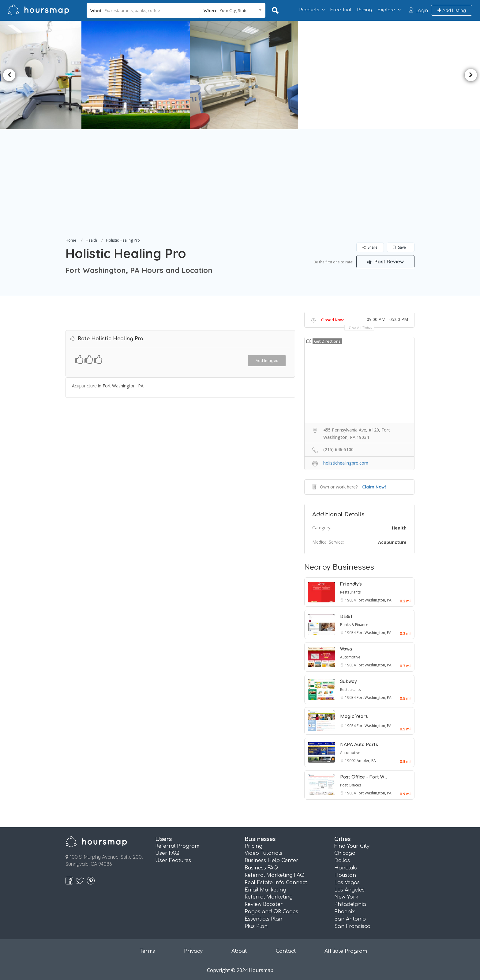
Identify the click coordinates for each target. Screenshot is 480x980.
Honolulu (346, 868)
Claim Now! (374, 487)
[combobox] (232, 10)
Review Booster (264, 904)
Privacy (193, 951)
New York (346, 897)
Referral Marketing (269, 897)
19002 (351, 761)
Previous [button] (9, 75)
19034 (351, 600)
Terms (147, 951)
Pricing (364, 10)
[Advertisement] (240, 190)
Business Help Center (272, 861)
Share (370, 247)
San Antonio (350, 919)
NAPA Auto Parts (359, 745)
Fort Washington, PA (374, 600)
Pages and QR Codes (271, 912)
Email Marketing (265, 890)
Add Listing (452, 10)
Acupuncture (392, 542)
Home (71, 240)
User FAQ (167, 853)
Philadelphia (350, 904)
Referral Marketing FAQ (275, 875)
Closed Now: (333, 320)
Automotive (350, 657)
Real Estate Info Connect (276, 883)
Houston (345, 875)
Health (91, 240)
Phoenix (345, 912)
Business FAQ (261, 868)
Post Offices (351, 785)
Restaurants (350, 592)
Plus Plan (256, 926)
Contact (286, 951)
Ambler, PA (366, 761)
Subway (349, 682)
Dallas (342, 861)
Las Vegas (347, 883)
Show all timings (361, 328)
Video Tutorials (263, 853)
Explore (386, 10)
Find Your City (352, 846)
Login (422, 10)
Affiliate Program (346, 951)
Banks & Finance (354, 625)
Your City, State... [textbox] (235, 10)
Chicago (345, 853)
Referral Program (177, 846)
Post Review (385, 262)
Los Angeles (349, 890)
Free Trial (341, 10)
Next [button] (471, 75)
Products (309, 10)
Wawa (346, 649)
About (239, 951)
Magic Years (354, 716)
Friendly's (351, 584)
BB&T (347, 617)
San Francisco (352, 926)
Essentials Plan (263, 919)
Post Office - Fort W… (364, 777)
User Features (173, 861)
